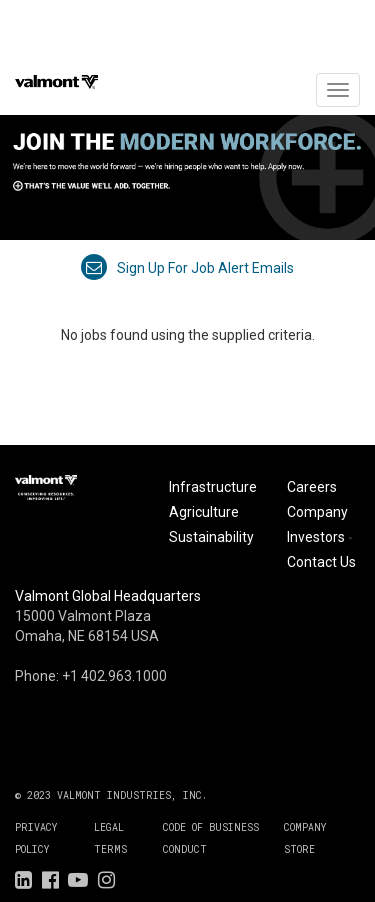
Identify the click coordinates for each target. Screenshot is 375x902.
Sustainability (211, 537)
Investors (321, 537)
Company (317, 512)
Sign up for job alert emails (187, 268)
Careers (312, 487)
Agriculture (204, 512)
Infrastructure (213, 487)
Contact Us (321, 562)
